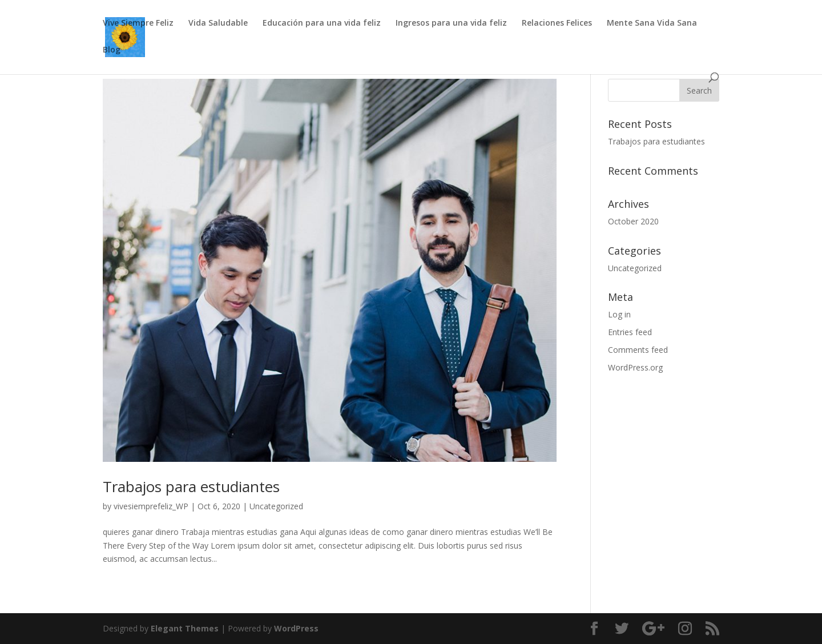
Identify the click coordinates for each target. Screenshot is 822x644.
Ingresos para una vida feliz (451, 23)
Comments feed (638, 350)
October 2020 (633, 221)
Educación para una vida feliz (322, 23)
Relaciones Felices (557, 23)
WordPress (296, 628)
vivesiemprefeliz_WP (151, 506)
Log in (619, 314)
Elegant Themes (185, 628)
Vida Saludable (218, 23)
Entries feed (630, 332)
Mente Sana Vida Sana (652, 23)
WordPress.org (635, 367)
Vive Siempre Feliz (138, 23)
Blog (112, 50)
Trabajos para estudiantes (191, 486)
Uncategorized (276, 506)
